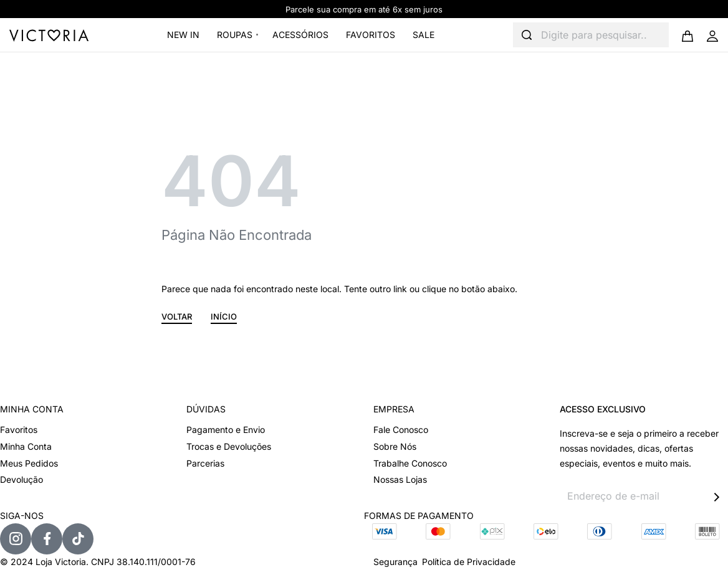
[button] (177, 319)
